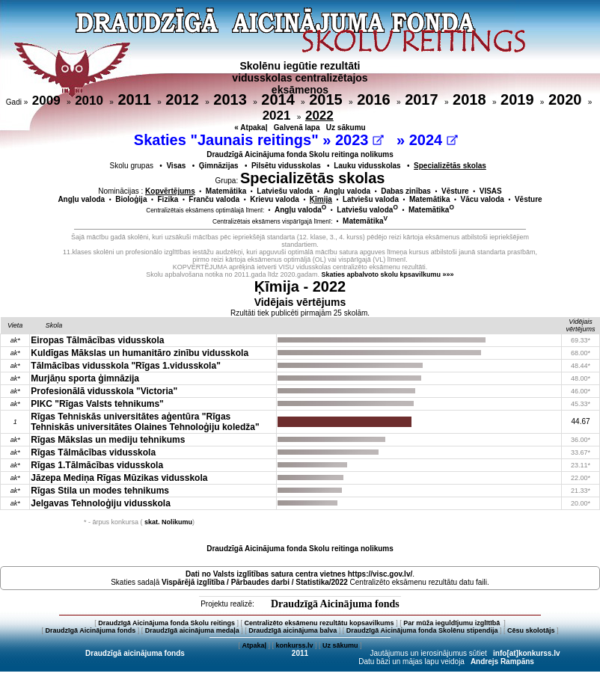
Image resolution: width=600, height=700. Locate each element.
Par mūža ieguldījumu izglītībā (453, 623)
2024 (434, 140)
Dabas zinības (406, 191)
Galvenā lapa (297, 128)
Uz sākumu (346, 128)
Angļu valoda (347, 191)
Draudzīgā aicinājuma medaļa (192, 630)
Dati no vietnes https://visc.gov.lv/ (299, 574)
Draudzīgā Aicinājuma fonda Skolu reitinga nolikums (300, 154)
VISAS (491, 191)
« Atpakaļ (251, 128)
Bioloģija (131, 199)
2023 (359, 140)
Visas (176, 166)
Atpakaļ (254, 645)
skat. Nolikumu (168, 522)
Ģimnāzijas (219, 166)
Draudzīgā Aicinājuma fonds (335, 604)
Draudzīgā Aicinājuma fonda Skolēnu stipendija (422, 630)
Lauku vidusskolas (367, 166)
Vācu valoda (483, 199)
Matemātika (226, 191)
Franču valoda (214, 199)
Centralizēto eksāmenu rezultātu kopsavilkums (319, 623)
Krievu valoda (275, 199)
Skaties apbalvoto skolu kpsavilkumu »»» (388, 274)
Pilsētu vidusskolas (286, 166)
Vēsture (455, 191)
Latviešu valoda (285, 191)
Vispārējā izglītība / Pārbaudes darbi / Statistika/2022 (255, 582)
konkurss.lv (294, 645)
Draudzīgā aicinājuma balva (293, 630)
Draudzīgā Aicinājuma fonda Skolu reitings (166, 623)
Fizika (168, 199)
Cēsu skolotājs (531, 630)
